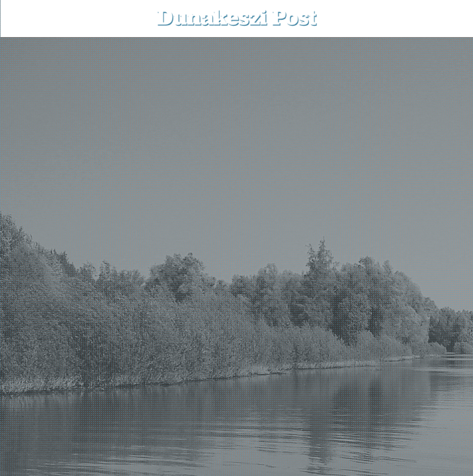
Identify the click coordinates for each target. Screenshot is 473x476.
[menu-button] (21, 19)
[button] (453, 18)
